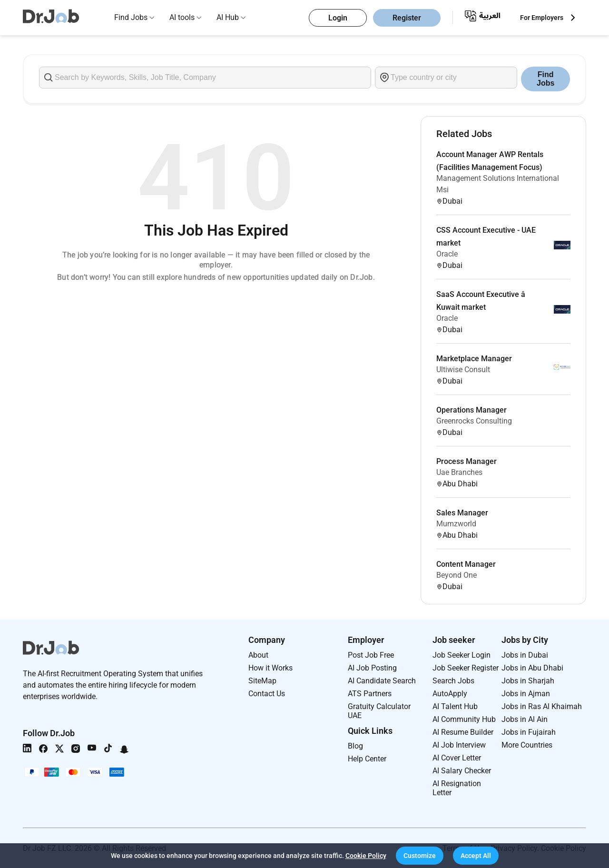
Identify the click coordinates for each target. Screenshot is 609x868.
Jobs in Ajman (526, 694)
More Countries (527, 745)
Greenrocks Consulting (474, 421)
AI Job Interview (459, 745)
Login (338, 18)
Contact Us (267, 694)
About (258, 655)
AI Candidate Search (382, 681)
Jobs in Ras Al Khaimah (542, 706)
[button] (420, 856)
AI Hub (228, 17)
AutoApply (450, 694)
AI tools (182, 17)
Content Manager (466, 564)
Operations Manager (471, 410)
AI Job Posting (372, 668)
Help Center (367, 759)
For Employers (542, 18)
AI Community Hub (464, 719)
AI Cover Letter (457, 758)
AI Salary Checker (462, 771)
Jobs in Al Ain (525, 719)
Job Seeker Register (466, 668)
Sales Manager (462, 513)
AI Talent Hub (455, 706)
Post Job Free (371, 655)
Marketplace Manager (474, 359)
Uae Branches (459, 472)
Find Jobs (131, 17)
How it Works (270, 668)
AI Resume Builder (463, 732)
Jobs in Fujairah (529, 732)
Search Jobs (453, 681)
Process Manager (467, 461)
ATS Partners (370, 694)
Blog (355, 746)
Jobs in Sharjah (528, 681)
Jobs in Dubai (525, 655)
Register (407, 18)
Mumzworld (456, 524)
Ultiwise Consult (463, 370)
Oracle (447, 254)
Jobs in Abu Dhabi (532, 668)
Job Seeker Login (462, 655)
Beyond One (457, 575)
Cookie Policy (366, 856)
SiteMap (262, 681)
